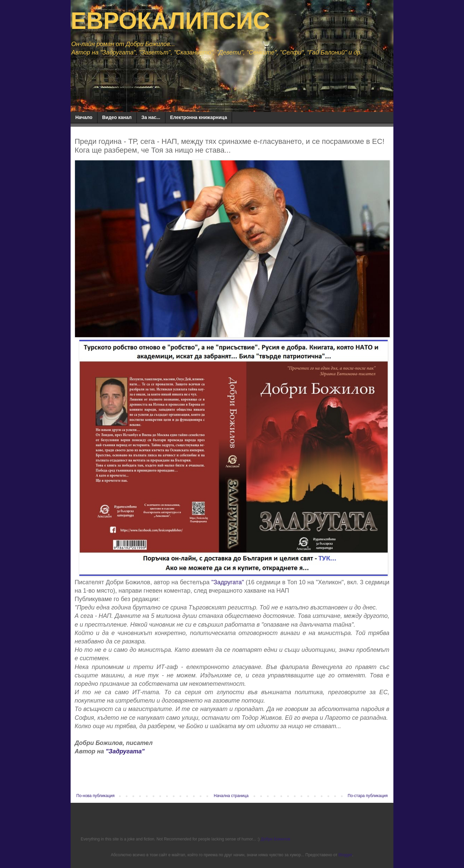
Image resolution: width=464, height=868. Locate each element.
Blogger (345, 855)
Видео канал (117, 117)
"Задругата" (228, 582)
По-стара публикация (368, 796)
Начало (84, 117)
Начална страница (231, 796)
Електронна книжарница (199, 117)
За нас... (151, 117)
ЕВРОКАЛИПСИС (170, 21)
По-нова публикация (95, 796)
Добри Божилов (276, 839)
